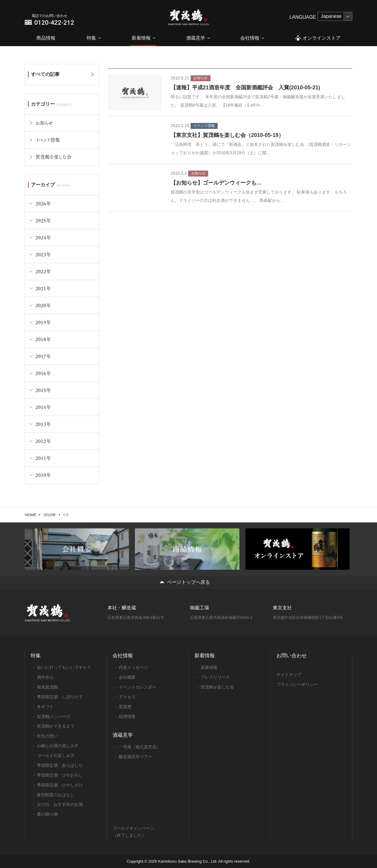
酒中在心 (45, 677)
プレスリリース (215, 677)
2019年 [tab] (43, 322)
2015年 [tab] (43, 390)
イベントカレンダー (138, 687)
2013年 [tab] (43, 424)
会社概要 (127, 677)
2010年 (50, 515)
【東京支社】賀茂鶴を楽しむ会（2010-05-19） (227, 135)
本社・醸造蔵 (122, 608)
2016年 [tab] (43, 373)
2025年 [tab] (43, 220)
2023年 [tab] (43, 254)
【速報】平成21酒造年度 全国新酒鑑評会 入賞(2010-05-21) (245, 88)
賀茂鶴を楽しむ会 (53, 157)
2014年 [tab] (43, 407)
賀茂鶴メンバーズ (54, 716)
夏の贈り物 (47, 814)
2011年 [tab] (43, 458)
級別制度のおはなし (56, 795)
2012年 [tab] (43, 441)
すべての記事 (45, 74)
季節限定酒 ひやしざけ (60, 785)
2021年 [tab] (43, 288)
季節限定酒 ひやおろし (60, 775)
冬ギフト (45, 707)
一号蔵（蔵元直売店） (140, 747)
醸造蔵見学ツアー (135, 757)
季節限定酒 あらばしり (60, 765)
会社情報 (250, 38)
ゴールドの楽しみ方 (56, 755)
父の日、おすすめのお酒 (60, 804)
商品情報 (46, 38)
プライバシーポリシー (297, 684)
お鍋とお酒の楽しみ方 (58, 746)
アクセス (127, 697)
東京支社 (282, 608)
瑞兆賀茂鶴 (47, 687)
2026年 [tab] (43, 203)
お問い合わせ (292, 656)
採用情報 (127, 716)
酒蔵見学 (196, 38)
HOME (31, 515)
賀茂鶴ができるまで (56, 726)
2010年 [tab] (43, 475)
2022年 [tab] (43, 271)
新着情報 (141, 38)
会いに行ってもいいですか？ (64, 667)
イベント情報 (48, 140)
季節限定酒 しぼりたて (60, 697)
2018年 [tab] (43, 339)
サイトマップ (289, 675)
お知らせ (44, 123)
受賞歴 (125, 707)
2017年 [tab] (43, 356)
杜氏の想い (47, 736)
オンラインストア (318, 38)
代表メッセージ (133, 667)
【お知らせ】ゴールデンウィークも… (216, 183)
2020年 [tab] (43, 305)
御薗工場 (200, 608)
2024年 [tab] (43, 237)
